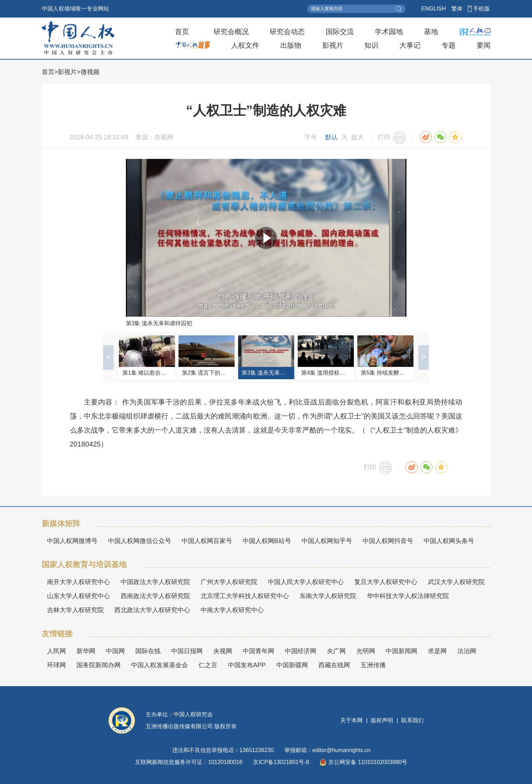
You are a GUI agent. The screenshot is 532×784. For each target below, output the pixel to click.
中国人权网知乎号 (327, 541)
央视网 (223, 651)
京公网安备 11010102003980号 (363, 762)
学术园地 (389, 32)
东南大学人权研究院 (328, 596)
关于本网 (352, 720)
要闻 (484, 45)
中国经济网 (301, 651)
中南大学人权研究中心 (232, 610)
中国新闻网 (402, 651)
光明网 (366, 651)
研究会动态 (287, 32)
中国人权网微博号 (72, 541)
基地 (431, 32)
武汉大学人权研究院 (456, 582)
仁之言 (208, 665)
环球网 (56, 665)
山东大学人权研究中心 (79, 596)
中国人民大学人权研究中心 (306, 582)
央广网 (336, 651)
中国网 (115, 651)
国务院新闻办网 (99, 665)
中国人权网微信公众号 (140, 541)
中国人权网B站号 (267, 541)
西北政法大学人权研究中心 (152, 610)
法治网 (467, 651)
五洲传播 (373, 665)
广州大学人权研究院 (229, 582)
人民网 (56, 651)
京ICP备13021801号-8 (281, 762)
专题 (449, 45)
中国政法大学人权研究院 (155, 582)
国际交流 (340, 32)
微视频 (90, 72)
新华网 (86, 651)
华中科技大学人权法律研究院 (408, 596)
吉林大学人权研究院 (75, 610)
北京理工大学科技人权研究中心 (245, 596)
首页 (182, 32)
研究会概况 (231, 32)
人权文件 (245, 45)
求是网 (437, 651)
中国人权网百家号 (207, 541)
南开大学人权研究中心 (79, 582)
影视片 (333, 45)
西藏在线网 (334, 665)
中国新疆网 (292, 665)
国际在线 (148, 651)
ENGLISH (433, 9)
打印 (384, 137)
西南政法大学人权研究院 (155, 596)
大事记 (410, 45)
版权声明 (382, 720)
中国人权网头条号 (449, 541)
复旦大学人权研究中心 (386, 582)
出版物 (291, 45)
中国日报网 (187, 651)
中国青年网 (258, 651)
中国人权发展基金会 (160, 665)
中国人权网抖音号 (388, 541)
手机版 (482, 9)
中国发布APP (247, 665)
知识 (371, 45)
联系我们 (412, 720)
